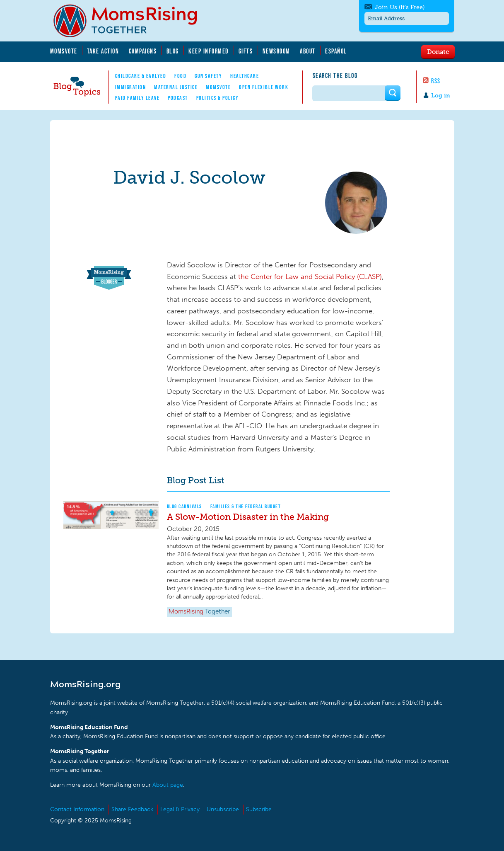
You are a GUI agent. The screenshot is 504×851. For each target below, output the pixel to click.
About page (168, 785)
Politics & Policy (218, 98)
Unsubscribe (223, 809)
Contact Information (77, 809)
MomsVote (64, 51)
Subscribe (259, 809)
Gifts (246, 51)
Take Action (103, 51)
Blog (173, 51)
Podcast (178, 98)
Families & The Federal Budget (246, 506)
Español (336, 51)
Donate (438, 51)
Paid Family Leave (137, 98)
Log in (441, 96)
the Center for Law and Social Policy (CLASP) (310, 276)
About (308, 51)
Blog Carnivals (184, 506)
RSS (436, 81)
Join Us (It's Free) (400, 7)
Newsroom (276, 51)
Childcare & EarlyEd (141, 76)
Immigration (131, 87)
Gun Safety (208, 76)
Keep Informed (209, 51)
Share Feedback (132, 809)
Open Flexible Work (264, 87)
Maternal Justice (176, 87)
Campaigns (143, 51)
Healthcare (245, 76)
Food (180, 76)
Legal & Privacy (180, 809)
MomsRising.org (131, 21)
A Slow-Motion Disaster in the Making (248, 517)
